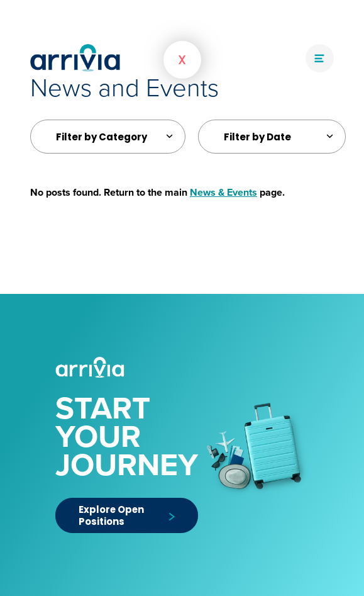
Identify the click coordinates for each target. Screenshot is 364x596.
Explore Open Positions (127, 516)
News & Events (223, 192)
